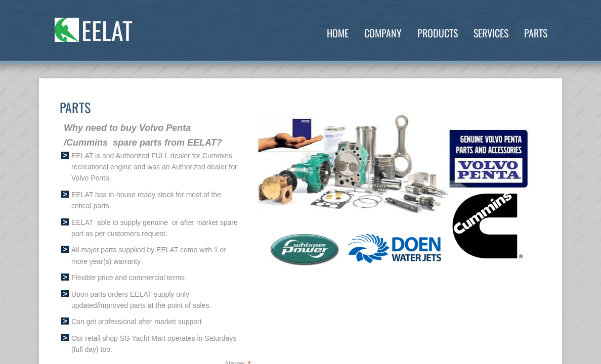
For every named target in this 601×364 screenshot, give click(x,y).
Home (338, 33)
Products (438, 33)
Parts (536, 33)
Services (491, 33)
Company (383, 33)
